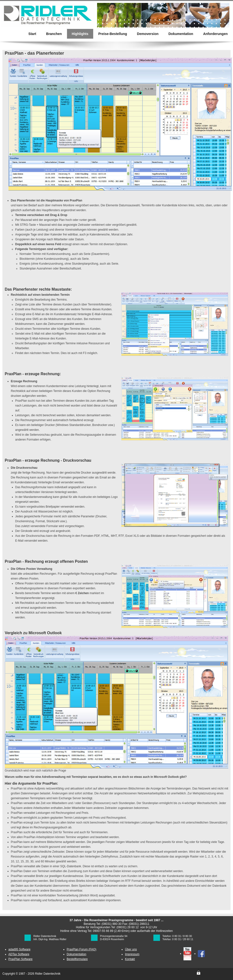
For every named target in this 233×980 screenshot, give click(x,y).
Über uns (131, 949)
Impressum (132, 954)
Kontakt (130, 959)
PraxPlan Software (21, 959)
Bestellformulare (77, 959)
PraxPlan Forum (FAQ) (82, 949)
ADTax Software (19, 954)
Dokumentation (77, 954)
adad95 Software (20, 949)
